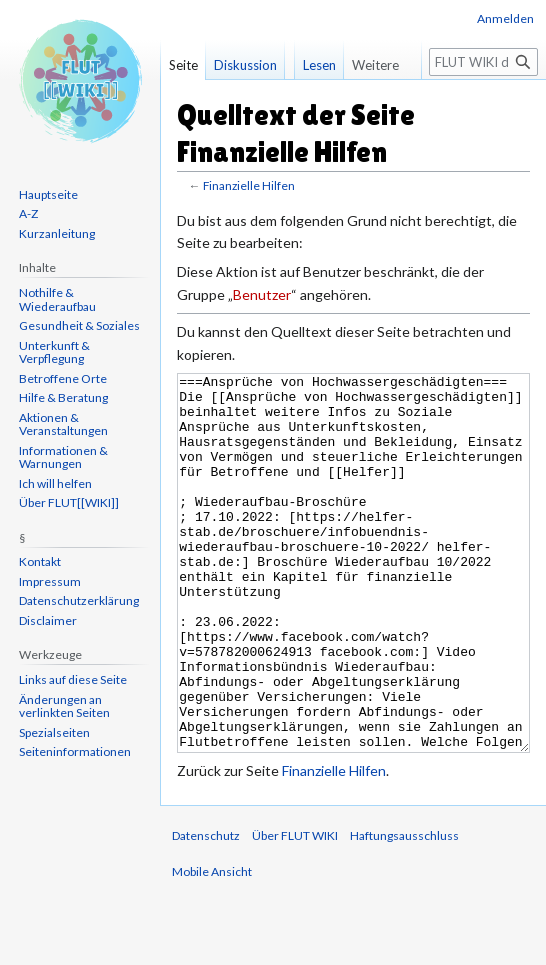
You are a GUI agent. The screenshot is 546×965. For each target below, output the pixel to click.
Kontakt (40, 561)
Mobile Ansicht (212, 946)
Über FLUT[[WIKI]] (69, 502)
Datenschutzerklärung (79, 600)
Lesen (309, 105)
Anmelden (505, 18)
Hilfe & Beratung (63, 397)
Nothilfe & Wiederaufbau (57, 299)
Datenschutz (206, 910)
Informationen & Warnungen (63, 457)
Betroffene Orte (63, 378)
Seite (183, 65)
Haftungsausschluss (404, 910)
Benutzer (262, 294)
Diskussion (245, 65)
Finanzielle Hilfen (249, 185)
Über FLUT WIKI (295, 910)
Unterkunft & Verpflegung (54, 352)
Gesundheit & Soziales (79, 325)
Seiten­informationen (75, 751)
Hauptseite (48, 194)
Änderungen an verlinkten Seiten (64, 706)
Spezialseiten (54, 732)
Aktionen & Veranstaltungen (63, 424)
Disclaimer (48, 620)
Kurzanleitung (57, 233)
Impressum (50, 581)
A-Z (28, 213)
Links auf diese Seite (73, 679)
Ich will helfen (55, 483)
